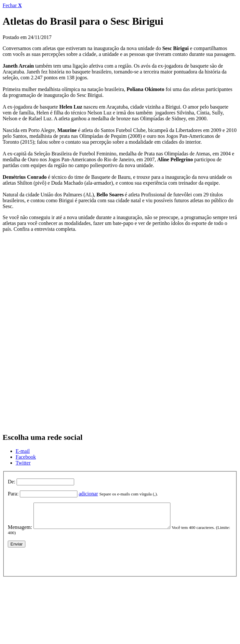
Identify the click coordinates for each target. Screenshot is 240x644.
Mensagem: (20, 532)
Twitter (23, 463)
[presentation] (57, 565)
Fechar (12, 5)
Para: (13, 494)
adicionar (88, 494)
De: (12, 482)
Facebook (26, 457)
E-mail (23, 451)
